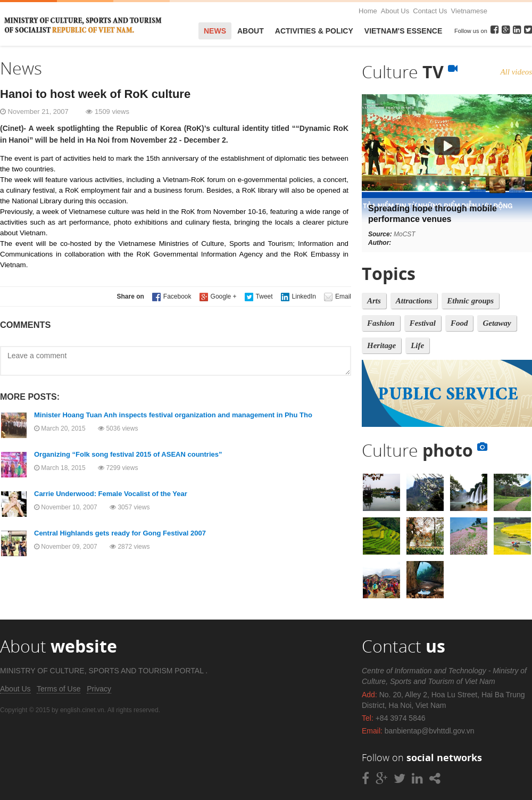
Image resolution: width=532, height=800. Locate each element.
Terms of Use (59, 689)
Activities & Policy (314, 31)
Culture (410, 72)
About (251, 31)
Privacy (99, 689)
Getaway (497, 323)
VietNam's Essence (403, 31)
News (215, 31)
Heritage (381, 345)
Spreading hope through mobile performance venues (433, 214)
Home (368, 11)
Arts (374, 301)
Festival (423, 323)
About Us (395, 11)
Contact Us (430, 11)
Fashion (381, 323)
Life (417, 345)
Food (459, 323)
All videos (516, 72)
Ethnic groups (470, 301)
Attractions (414, 301)
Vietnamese (469, 11)
